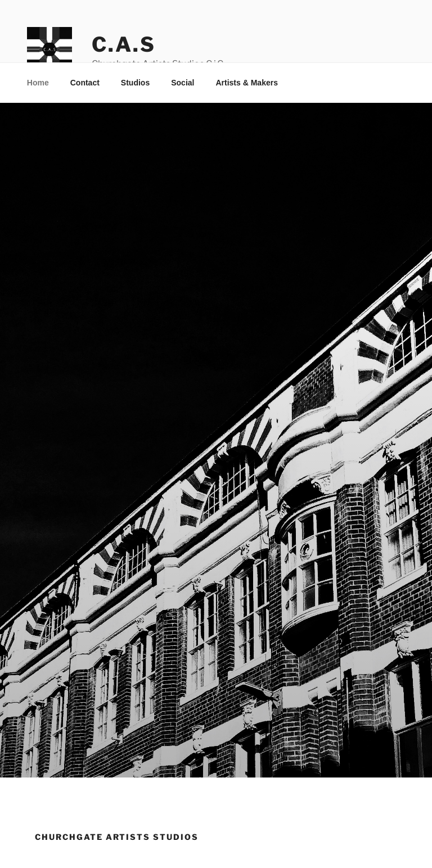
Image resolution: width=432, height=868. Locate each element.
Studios (135, 83)
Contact (85, 83)
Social (183, 83)
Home (38, 83)
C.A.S (123, 44)
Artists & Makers (247, 83)
